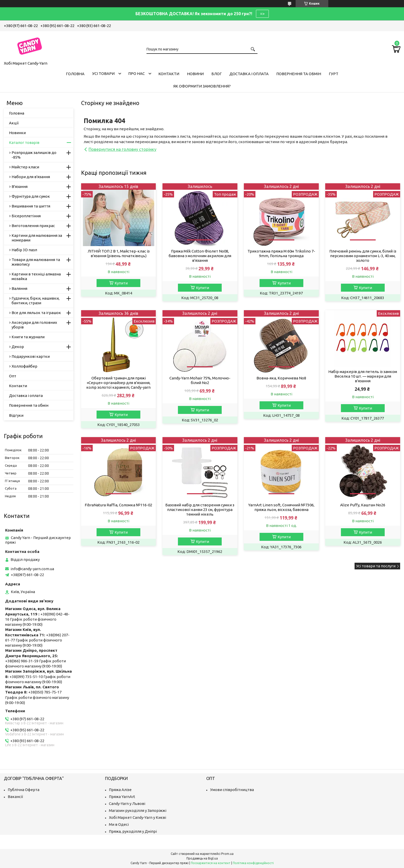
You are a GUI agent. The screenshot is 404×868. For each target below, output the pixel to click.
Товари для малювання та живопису (36, 262)
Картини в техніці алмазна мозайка (36, 276)
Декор (18, 347)
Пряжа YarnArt (122, 797)
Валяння (19, 288)
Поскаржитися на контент (211, 863)
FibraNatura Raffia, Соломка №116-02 (118, 505)
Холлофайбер (24, 366)
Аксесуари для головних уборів (34, 325)
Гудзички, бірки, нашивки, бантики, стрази (36, 301)
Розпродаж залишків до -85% (34, 155)
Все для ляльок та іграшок (36, 313)
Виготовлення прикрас (33, 226)
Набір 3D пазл (24, 250)
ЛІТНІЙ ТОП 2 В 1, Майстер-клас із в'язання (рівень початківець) (119, 253)
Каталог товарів (24, 142)
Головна (75, 74)
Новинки (17, 133)
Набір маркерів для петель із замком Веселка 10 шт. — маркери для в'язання (363, 376)
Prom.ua (227, 854)
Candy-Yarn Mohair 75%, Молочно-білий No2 (200, 380)
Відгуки (16, 415)
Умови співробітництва (232, 790)
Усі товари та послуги (376, 566)
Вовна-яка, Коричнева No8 (281, 378)
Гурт (334, 74)
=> (262, 14)
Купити (121, 283)
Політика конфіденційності (253, 863)
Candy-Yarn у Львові (127, 804)
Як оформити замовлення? (202, 86)
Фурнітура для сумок (31, 196)
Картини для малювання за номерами (37, 238)
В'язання (20, 186)
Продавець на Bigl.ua (202, 858)
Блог (217, 74)
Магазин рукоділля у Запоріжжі (138, 810)
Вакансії (15, 797)
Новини (195, 74)
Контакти (169, 74)
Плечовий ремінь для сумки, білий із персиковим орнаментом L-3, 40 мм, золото (363, 256)
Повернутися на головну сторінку (122, 149)
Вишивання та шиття (31, 206)
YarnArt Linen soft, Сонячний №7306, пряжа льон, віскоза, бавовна (281, 507)
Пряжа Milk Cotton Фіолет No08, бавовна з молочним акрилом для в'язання (200, 256)
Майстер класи (25, 167)
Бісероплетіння (26, 216)
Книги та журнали (28, 337)
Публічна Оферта (24, 790)
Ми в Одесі (119, 824)
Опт (13, 376)
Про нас (136, 73)
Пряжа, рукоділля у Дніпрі (133, 831)
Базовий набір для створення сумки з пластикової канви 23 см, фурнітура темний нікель (200, 510)
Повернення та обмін (299, 74)
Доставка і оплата (249, 74)
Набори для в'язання (31, 177)
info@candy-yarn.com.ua (32, 569)
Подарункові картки (31, 356)
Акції (14, 123)
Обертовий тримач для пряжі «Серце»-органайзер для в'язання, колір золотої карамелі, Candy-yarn (118, 383)
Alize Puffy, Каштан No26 (363, 505)
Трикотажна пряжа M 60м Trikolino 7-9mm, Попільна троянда (281, 253)
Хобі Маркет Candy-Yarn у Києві (137, 817)
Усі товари (103, 73)
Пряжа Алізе (120, 790)
